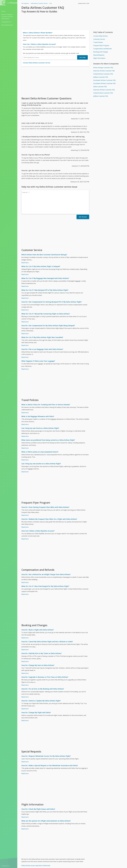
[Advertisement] (55, 81)
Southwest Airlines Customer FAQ (104, 80)
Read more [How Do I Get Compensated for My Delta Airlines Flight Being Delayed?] (25, 318)
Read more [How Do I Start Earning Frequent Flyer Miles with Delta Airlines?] (25, 500)
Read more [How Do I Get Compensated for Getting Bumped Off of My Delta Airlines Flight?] (25, 295)
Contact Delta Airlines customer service (37, 63)
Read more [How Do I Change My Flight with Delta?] (25, 705)
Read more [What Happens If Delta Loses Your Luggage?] (25, 354)
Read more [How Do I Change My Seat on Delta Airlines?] (25, 658)
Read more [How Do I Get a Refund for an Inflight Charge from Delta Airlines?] (25, 567)
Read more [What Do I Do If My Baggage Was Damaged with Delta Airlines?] (25, 271)
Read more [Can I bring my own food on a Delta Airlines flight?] (25, 421)
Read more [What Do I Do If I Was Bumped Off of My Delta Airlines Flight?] (25, 283)
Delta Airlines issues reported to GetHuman (36, 850)
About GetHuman (7, 25)
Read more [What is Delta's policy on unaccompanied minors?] (25, 445)
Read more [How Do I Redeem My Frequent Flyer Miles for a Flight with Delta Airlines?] (25, 512)
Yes (76, 863)
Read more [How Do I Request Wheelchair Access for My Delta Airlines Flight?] (25, 746)
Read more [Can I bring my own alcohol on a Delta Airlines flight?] (25, 456)
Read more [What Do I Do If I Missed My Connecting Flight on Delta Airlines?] (25, 306)
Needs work (83, 863)
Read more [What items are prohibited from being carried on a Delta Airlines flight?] (25, 433)
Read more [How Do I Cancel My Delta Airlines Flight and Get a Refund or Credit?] (25, 634)
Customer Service (99, 39)
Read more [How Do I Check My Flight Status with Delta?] (25, 802)
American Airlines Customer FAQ (104, 71)
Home (3, 11)
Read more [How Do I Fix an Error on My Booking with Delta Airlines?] (25, 682)
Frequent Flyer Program (101, 45)
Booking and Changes (101, 52)
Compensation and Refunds (102, 49)
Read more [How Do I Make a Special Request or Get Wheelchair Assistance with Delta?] (25, 758)
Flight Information (99, 58)
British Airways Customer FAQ (103, 68)
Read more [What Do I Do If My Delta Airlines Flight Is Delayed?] (25, 259)
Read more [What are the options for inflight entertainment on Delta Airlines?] (25, 814)
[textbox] (50, 57)
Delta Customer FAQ (100, 87)
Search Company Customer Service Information (7, 17)
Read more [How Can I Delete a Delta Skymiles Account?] (25, 524)
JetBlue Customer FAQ (101, 77)
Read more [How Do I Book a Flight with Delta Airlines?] (25, 622)
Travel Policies (98, 42)
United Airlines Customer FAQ (103, 74)
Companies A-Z (6, 22)
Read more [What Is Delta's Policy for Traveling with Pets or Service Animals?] (25, 397)
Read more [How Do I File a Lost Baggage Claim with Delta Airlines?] (25, 342)
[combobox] (50, 57)
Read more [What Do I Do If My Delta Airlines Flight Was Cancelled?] (25, 330)
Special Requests (99, 55)
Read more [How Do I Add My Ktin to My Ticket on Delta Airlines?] (25, 646)
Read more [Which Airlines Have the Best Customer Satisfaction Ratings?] (25, 247)
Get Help (82, 57)
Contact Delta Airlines (100, 36)
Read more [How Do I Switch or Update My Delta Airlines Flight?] (25, 693)
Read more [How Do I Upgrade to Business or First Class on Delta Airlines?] (25, 670)
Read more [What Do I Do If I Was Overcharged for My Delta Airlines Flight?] (25, 579)
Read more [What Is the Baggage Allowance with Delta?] (25, 409)
